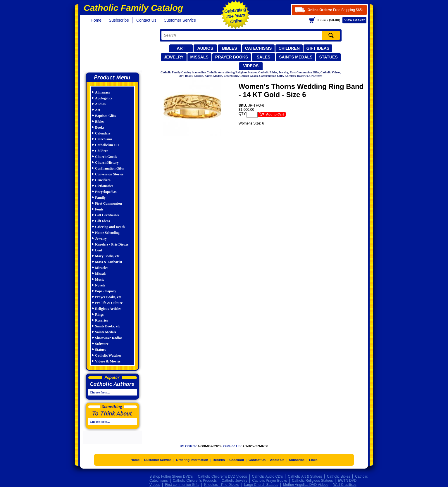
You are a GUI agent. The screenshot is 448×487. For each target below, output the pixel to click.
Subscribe (297, 460)
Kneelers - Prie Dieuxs (112, 244)
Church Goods (106, 157)
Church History (107, 163)
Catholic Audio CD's (268, 477)
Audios (205, 48)
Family (100, 198)
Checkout (237, 460)
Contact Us (146, 20)
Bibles (229, 48)
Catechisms (259, 48)
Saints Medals (296, 57)
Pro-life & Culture (109, 303)
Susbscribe (119, 20)
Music (100, 279)
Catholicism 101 (107, 145)
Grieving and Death (110, 227)
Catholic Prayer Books (269, 481)
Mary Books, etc (107, 256)
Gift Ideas (318, 48)
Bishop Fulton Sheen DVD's (171, 477)
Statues (328, 57)
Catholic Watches (108, 355)
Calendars (103, 133)
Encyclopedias (106, 192)
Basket (354, 20)
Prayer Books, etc (108, 297)
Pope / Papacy (106, 291)
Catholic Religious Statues (312, 481)
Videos (251, 66)
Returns (219, 460)
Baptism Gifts (105, 116)
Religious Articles (108, 309)
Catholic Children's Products (195, 481)
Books (100, 127)
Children (289, 48)
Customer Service (180, 20)
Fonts (99, 209)
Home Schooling (107, 233)
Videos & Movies (108, 361)
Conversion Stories (109, 174)
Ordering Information (192, 460)
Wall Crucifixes (345, 485)
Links (313, 460)
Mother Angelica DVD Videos (306, 485)
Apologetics (104, 98)
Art (181, 48)
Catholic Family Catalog (115, 49)
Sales (264, 57)
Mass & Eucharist (109, 262)
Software (102, 344)
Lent (99, 250)
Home (96, 20)
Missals (199, 57)
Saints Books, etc (108, 326)
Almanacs (102, 92)
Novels (100, 285)
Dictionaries (104, 186)
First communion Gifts (182, 485)
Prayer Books (232, 57)
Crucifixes (103, 180)
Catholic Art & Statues (305, 477)
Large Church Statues (261, 485)
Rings (99, 315)
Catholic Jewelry (234, 481)
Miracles (102, 268)
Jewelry (174, 57)
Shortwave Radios (109, 338)
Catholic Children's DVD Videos (222, 477)
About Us (277, 460)
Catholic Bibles (338, 477)
